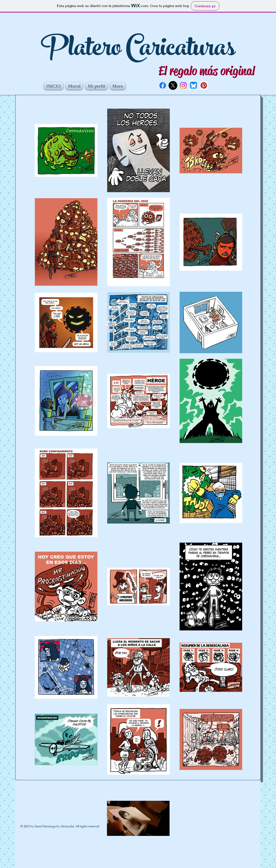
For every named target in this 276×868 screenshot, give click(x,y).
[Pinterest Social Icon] (204, 85)
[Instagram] (183, 85)
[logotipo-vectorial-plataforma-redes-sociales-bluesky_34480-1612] (193, 85)
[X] (173, 85)
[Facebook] (163, 85)
